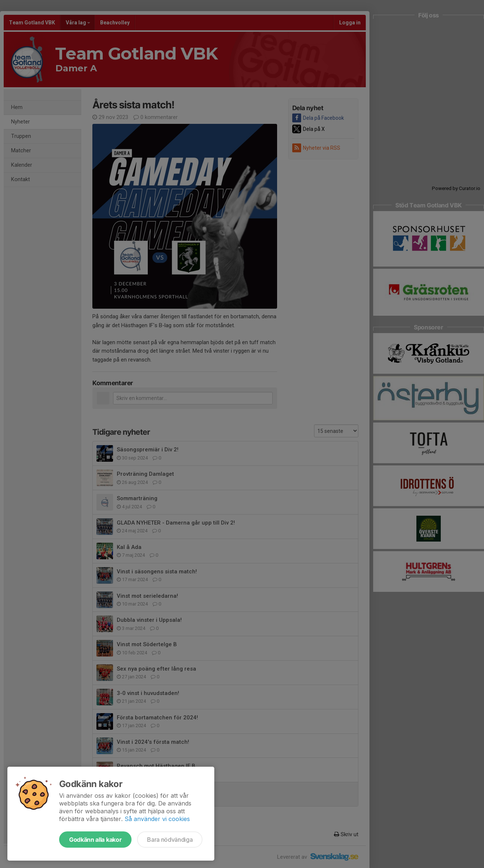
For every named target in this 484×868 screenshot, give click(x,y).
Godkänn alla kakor (95, 840)
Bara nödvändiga (170, 840)
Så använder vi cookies (157, 819)
